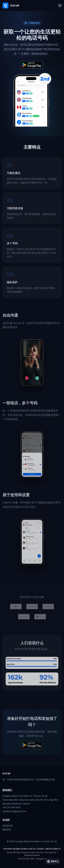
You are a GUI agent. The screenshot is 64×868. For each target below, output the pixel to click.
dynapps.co (41, 859)
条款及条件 (8, 826)
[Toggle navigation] (60, 6)
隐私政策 (7, 829)
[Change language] (53, 861)
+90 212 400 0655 (26, 859)
